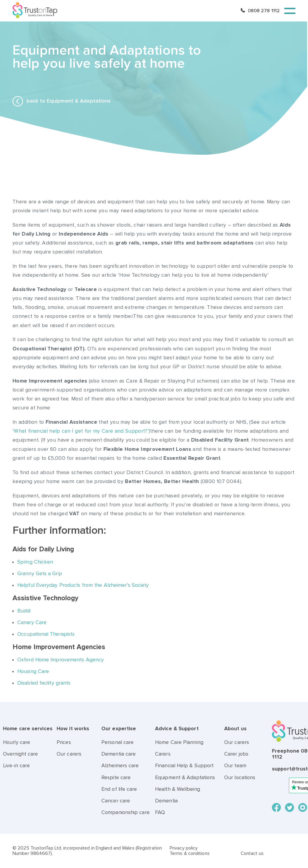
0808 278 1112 (264, 11)
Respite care (116, 778)
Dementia (166, 801)
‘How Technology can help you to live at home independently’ (193, 275)
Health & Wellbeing (178, 789)
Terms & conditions (190, 853)
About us (235, 729)
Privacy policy (184, 848)
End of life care (119, 789)
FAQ (160, 812)
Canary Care (32, 622)
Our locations (240, 778)
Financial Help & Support (184, 766)
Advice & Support (177, 729)
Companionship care (126, 812)
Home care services (28, 729)
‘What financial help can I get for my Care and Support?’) (81, 431)
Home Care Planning (179, 742)
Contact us (252, 853)
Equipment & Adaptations (185, 778)
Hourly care (17, 742)
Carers (163, 754)
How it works (73, 729)
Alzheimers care (120, 766)
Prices (64, 742)
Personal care (117, 742)
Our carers (69, 754)
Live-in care (16, 766)
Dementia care (119, 754)
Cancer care (116, 801)
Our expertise (119, 729)
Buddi (24, 611)
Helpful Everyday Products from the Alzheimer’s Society (84, 585)
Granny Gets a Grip (40, 574)
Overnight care (20, 754)
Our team (235, 766)
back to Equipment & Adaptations (62, 101)
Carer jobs (236, 754)
